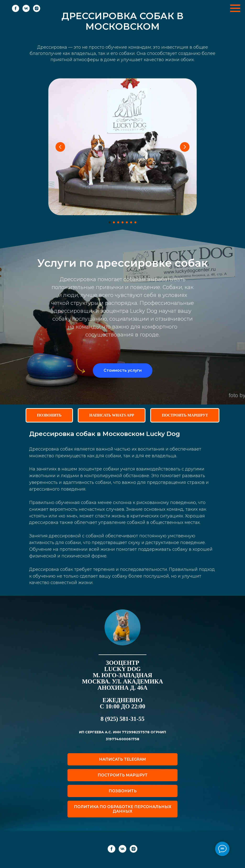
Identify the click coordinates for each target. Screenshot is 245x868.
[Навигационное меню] (235, 8)
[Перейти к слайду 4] (122, 222)
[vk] (26, 11)
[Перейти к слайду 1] (110, 222)
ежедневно (123, 700)
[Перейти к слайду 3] (118, 222)
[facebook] (16, 11)
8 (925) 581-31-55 (122, 719)
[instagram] (37, 11)
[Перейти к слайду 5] (127, 222)
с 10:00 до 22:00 (122, 706)
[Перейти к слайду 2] (114, 222)
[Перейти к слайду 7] (135, 222)
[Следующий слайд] (185, 147)
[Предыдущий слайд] (60, 147)
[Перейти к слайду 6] (131, 222)
